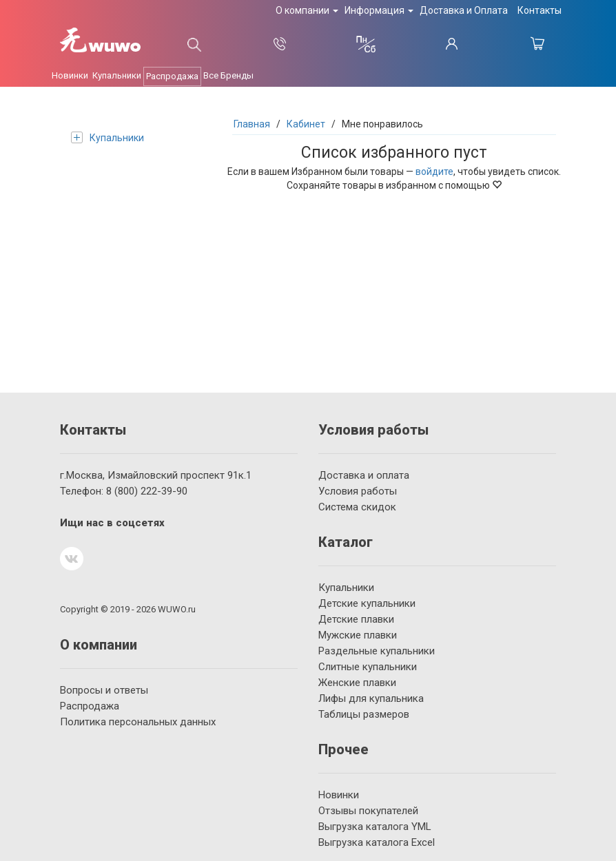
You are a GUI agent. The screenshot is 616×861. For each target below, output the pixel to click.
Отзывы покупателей (368, 811)
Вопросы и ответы (104, 690)
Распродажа (172, 76)
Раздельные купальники (377, 651)
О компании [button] (307, 10)
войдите (434, 172)
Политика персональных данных (138, 722)
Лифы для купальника (371, 698)
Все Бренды (228, 75)
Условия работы (358, 491)
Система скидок (357, 507)
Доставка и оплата (364, 475)
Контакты (540, 10)
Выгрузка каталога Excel (377, 842)
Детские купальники (367, 603)
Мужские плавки (358, 635)
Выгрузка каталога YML (375, 827)
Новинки (339, 795)
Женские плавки (357, 683)
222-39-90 (147, 491)
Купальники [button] (117, 75)
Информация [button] (379, 10)
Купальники (107, 137)
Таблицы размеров (364, 714)
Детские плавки (356, 619)
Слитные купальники (368, 667)
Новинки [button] (70, 75)
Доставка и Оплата (464, 10)
